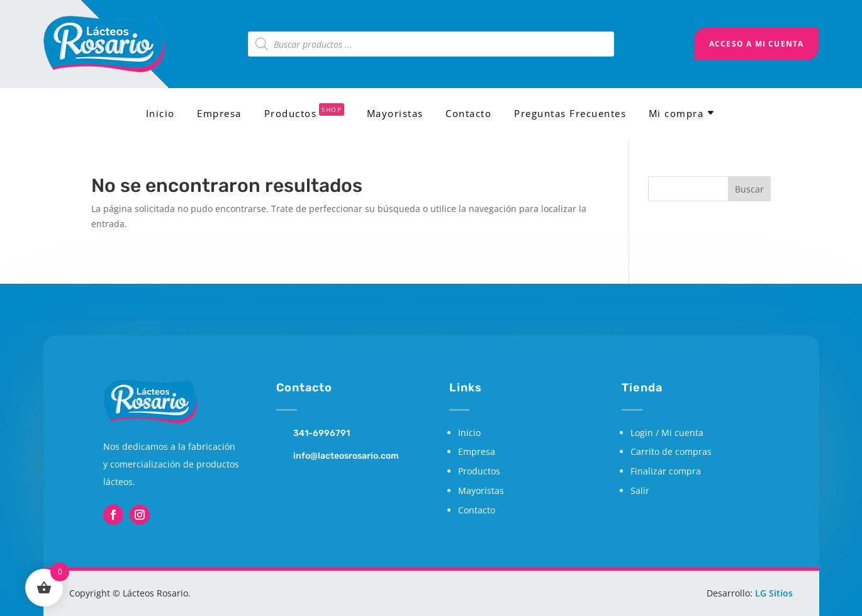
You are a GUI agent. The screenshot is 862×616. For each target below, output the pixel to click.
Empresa (219, 114)
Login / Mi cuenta (667, 433)
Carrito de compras (671, 451)
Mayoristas (395, 114)
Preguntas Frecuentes (570, 114)
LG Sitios (774, 593)
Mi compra (676, 114)
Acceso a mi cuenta (757, 44)
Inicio (160, 114)
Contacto (468, 114)
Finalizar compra (666, 471)
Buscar (749, 189)
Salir (640, 490)
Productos (305, 114)
